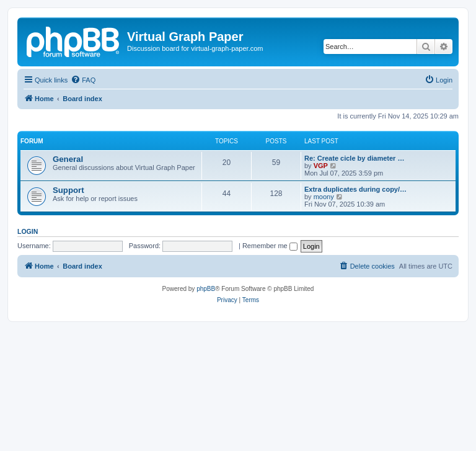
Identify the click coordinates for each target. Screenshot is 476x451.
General (68, 159)
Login (28, 231)
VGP (321, 166)
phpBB (206, 289)
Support (68, 190)
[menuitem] (83, 80)
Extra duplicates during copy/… (355, 189)
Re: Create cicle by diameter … (354, 158)
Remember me (270, 246)
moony (324, 197)
